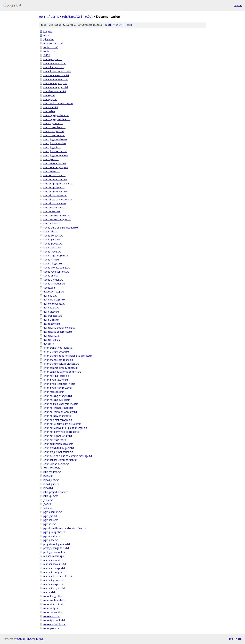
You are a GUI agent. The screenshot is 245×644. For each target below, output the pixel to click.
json (239, 639)
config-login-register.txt (56, 255)
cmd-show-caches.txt (55, 195)
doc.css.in (49, 344)
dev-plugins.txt (51, 320)
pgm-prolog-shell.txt (54, 532)
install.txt (48, 488)
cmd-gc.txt (49, 95)
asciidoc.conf (51, 47)
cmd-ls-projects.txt (54, 131)
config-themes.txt (53, 280)
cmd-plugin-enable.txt (55, 139)
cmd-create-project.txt (56, 87)
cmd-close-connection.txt (57, 71)
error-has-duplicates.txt (56, 376)
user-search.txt (52, 616)
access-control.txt (53, 43)
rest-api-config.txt (53, 572)
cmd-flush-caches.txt (55, 91)
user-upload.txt (52, 628)
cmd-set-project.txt (54, 187)
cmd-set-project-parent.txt (58, 184)
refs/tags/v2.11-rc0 (76, 17)
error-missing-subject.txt (57, 400)
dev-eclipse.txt (51, 312)
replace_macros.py (54, 556)
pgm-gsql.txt (50, 516)
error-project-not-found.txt (58, 452)
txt (231, 639)
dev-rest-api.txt (52, 340)
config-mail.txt (51, 260)
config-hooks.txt (52, 247)
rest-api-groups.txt (54, 580)
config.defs (49, 288)
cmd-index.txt (51, 107)
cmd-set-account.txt (54, 175)
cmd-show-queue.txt (55, 203)
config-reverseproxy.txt (56, 272)
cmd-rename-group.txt (56, 167)
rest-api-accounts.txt (55, 564)
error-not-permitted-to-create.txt (61, 432)
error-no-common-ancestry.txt (60, 412)
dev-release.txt (51, 336)
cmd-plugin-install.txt (55, 143)
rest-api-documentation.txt (58, 576)
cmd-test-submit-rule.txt (57, 215)
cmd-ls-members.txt (54, 127)
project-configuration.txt (57, 544)
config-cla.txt (50, 231)
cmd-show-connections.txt (58, 199)
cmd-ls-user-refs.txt (54, 135)
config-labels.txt (52, 252)
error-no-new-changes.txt (57, 416)
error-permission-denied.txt (58, 444)
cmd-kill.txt (49, 111)
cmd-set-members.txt (55, 179)
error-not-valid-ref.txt (55, 440)
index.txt (48, 476)
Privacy (30, 639)
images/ (48, 31)
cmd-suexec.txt (52, 211)
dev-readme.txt (52, 324)
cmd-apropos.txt (52, 59)
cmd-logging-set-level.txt (57, 119)
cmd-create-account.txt (56, 75)
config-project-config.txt (57, 268)
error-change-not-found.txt (58, 360)
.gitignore (48, 39)
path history (114, 25)
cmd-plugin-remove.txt (56, 155)
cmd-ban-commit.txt (55, 63)
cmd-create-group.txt (55, 83)
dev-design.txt (51, 308)
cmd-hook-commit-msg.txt (58, 103)
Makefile (48, 508)
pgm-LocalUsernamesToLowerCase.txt (65, 528)
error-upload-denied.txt (56, 464)
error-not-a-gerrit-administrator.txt (62, 424)
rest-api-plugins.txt (54, 584)
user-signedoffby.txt (54, 620)
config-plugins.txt (53, 263)
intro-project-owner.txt (56, 492)
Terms (39, 639)
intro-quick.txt (51, 496)
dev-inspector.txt (53, 316)
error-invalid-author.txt (56, 380)
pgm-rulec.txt (51, 540)
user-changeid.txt (53, 596)
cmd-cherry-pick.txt (54, 67)
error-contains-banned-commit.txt (62, 372)
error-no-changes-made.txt (58, 408)
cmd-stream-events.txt (56, 207)
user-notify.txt (51, 608)
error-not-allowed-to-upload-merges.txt (65, 428)
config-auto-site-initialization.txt (61, 228)
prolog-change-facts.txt (56, 548)
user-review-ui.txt (53, 612)
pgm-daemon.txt (53, 512)
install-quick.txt (51, 484)
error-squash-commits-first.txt (60, 460)
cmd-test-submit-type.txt (57, 219)
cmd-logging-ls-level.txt (56, 115)
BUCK (47, 55)
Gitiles (21, 639)
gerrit (43, 17)
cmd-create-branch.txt (56, 79)
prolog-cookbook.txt (55, 552)
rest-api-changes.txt (54, 568)
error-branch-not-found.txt (58, 348)
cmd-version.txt (52, 223)
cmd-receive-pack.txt (55, 163)
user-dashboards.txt (54, 600)
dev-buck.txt (50, 296)
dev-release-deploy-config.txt (59, 328)
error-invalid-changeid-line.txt (59, 384)
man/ (46, 35)
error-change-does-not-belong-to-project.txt (68, 356)
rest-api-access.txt (53, 560)
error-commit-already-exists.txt (60, 368)
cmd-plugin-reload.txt (55, 151)
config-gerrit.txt (52, 239)
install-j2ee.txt (51, 480)
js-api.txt (48, 500)
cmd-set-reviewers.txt (55, 191)
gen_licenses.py (52, 468)
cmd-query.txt (51, 159)
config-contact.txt (53, 236)
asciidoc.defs (50, 51)
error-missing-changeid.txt (58, 396)
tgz (129, 25)
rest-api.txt (49, 592)
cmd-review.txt (51, 171)
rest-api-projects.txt (54, 588)
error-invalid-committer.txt (58, 388)
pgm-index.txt (51, 520)
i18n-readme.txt (52, 472)
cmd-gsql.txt (50, 99)
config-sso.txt (51, 276)
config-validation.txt (54, 284)
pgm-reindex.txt (52, 536)
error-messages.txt (54, 392)
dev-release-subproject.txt (58, 332)
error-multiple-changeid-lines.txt (61, 404)
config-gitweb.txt (53, 244)
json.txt (47, 504)
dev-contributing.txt (54, 304)
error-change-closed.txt (56, 352)
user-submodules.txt (55, 624)
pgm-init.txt (50, 524)
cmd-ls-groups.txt (53, 123)
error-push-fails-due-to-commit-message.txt (68, 456)
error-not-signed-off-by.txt (58, 436)
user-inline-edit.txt (53, 604)
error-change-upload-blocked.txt (61, 364)
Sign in (238, 5)
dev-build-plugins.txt (54, 300)
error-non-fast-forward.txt (58, 420)
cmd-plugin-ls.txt (52, 147)
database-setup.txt (54, 292)
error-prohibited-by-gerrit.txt (59, 448)
